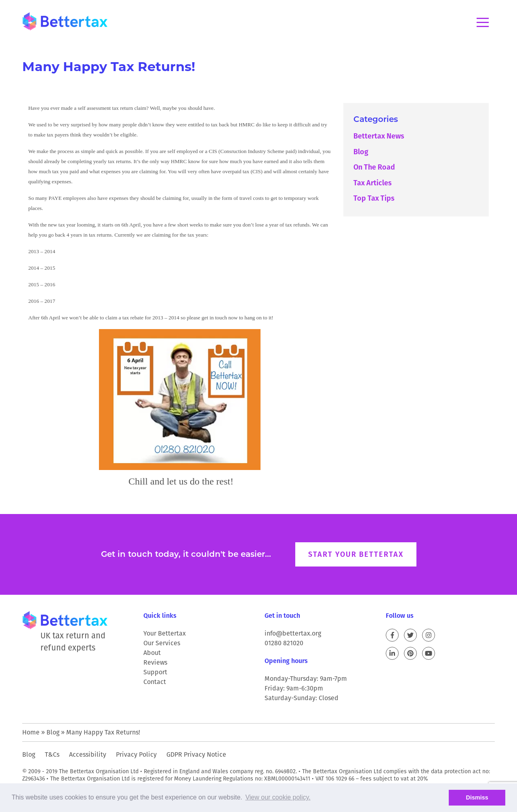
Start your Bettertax (356, 554)
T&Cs (52, 754)
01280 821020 (284, 643)
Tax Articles (373, 183)
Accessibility (88, 754)
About (152, 653)
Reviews (155, 662)
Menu (483, 22)
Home (31, 732)
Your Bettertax (165, 633)
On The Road (374, 167)
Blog (361, 152)
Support (155, 672)
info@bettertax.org (293, 633)
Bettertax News (379, 136)
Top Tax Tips (374, 198)
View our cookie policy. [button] (278, 797)
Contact (155, 682)
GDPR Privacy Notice (196, 754)
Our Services (162, 643)
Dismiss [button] (477, 797)
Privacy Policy (136, 754)
